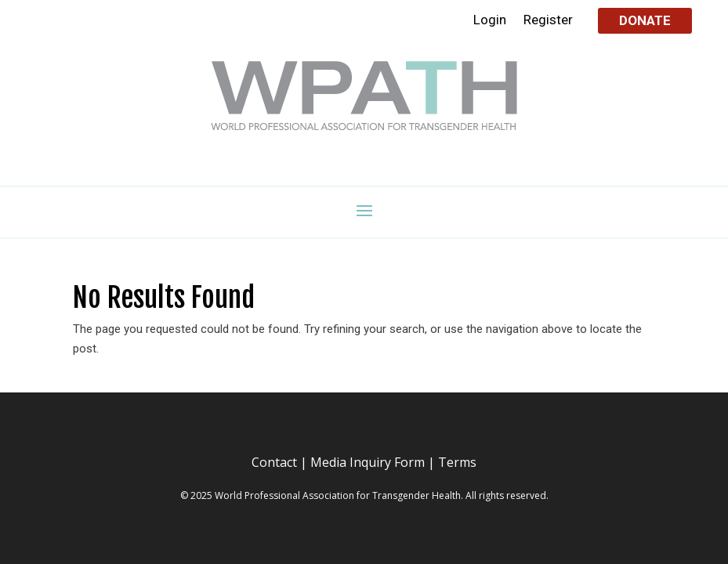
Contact (274, 462)
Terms (457, 462)
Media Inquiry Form (368, 462)
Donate (645, 20)
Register (548, 21)
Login (490, 21)
